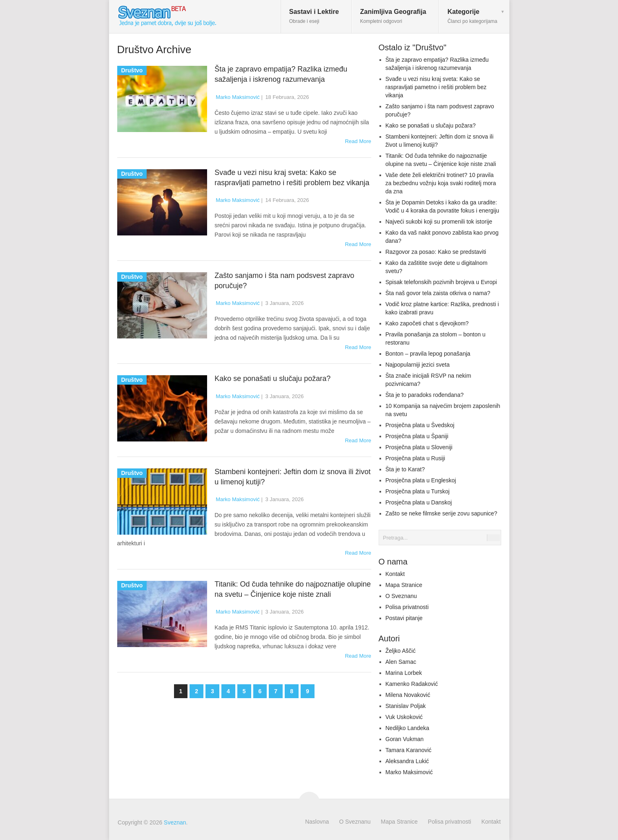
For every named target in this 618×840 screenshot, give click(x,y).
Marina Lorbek (404, 673)
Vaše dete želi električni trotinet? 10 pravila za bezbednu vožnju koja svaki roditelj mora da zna (441, 183)
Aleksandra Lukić (407, 761)
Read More (358, 141)
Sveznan (175, 822)
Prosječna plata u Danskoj (419, 502)
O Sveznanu (401, 596)
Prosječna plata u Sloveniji (419, 447)
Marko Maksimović (238, 97)
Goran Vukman (405, 739)
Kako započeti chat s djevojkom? (427, 323)
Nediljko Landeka (407, 728)
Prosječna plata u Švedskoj (420, 425)
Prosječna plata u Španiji (417, 436)
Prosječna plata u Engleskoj (421, 480)
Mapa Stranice (404, 585)
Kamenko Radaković (412, 684)
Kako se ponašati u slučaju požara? (272, 379)
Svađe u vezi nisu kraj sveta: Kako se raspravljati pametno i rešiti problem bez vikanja (436, 87)
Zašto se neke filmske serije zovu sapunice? (442, 513)
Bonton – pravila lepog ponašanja (428, 354)
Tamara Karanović (409, 750)
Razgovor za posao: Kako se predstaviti (436, 252)
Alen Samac (401, 662)
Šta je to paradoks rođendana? (425, 395)
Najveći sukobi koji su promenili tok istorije (439, 222)
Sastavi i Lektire (314, 16)
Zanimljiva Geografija (393, 16)
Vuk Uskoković (404, 717)
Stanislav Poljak (406, 706)
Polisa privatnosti (407, 607)
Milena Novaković (408, 695)
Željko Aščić (401, 651)
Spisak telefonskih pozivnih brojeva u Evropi (441, 282)
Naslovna (317, 822)
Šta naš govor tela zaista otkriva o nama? (438, 293)
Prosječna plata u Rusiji (415, 458)
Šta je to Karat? (405, 469)
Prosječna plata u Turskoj (418, 491)
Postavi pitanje (404, 618)
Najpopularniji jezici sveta (418, 365)
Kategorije (472, 16)
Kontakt (395, 574)
